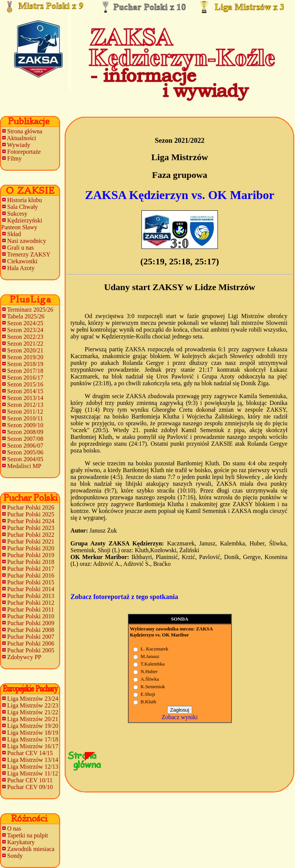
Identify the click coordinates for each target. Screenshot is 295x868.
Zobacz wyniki (180, 717)
